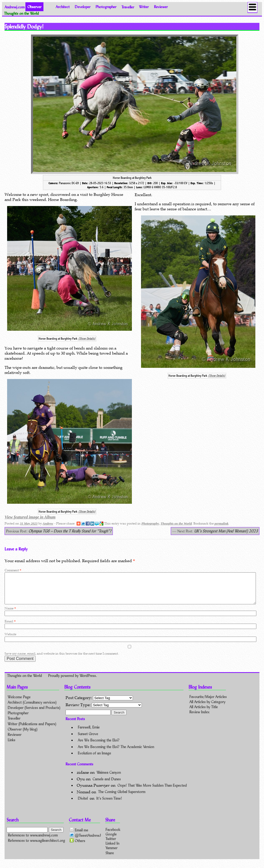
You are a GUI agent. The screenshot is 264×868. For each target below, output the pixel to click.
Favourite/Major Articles (208, 703)
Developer (83, 7)
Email (10, 627)
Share (110, 859)
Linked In (112, 849)
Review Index (199, 718)
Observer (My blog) (22, 735)
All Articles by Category (207, 708)
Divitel (83, 804)
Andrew (48, 523)
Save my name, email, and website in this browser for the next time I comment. (62, 660)
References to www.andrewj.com (33, 841)
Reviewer (161, 7)
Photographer (106, 7)
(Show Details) (87, 339)
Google (111, 840)
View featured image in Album (30, 517)
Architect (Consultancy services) (32, 708)
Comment (13, 570)
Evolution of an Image (94, 759)
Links (11, 746)
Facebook (113, 835)
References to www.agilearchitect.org (36, 847)
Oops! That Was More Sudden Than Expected (152, 791)
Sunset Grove (88, 740)
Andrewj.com (15, 7)
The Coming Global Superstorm (122, 798)
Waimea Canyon (109, 778)
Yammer (111, 854)
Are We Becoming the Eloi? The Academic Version (116, 753)
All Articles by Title (204, 713)
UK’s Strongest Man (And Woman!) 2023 (226, 531)
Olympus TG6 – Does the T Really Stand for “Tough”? (70, 531)
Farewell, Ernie (89, 733)
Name (10, 614)
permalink (221, 523)
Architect (63, 7)
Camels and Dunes (107, 785)
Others (77, 847)
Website (10, 640)
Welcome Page (19, 703)
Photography (150, 523)
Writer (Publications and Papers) (32, 730)
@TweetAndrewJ (85, 841)
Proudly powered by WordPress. (72, 682)
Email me (79, 836)
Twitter (111, 845)
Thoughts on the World (176, 523)
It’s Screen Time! (109, 804)
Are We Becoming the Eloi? (99, 746)
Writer (144, 7)
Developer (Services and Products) (34, 714)
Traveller (128, 7)
